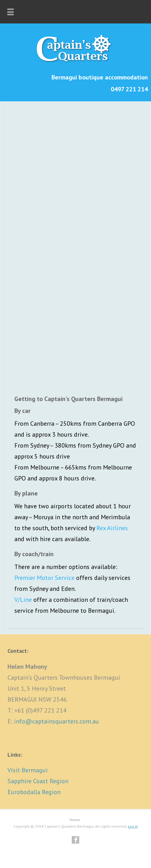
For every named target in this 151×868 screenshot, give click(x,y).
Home (75, 820)
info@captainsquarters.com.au (56, 721)
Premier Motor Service (44, 578)
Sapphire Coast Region (38, 781)
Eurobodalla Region (34, 792)
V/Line (23, 600)
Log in (133, 826)
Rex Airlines (112, 528)
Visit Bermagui (28, 770)
